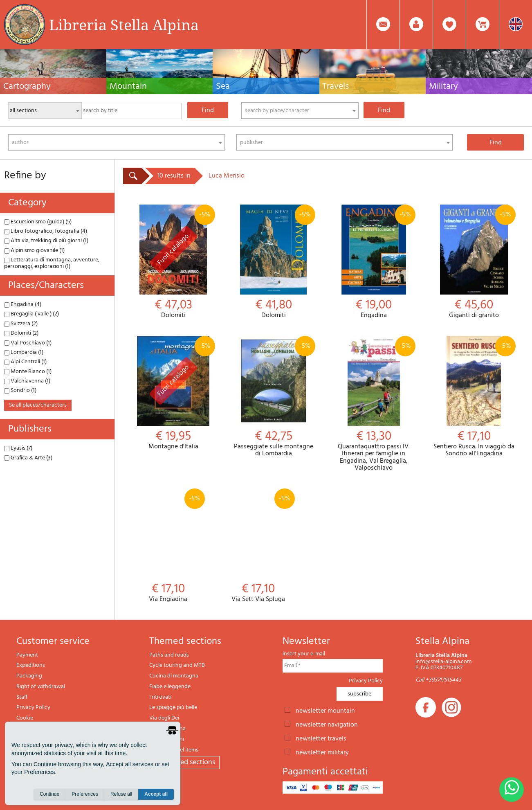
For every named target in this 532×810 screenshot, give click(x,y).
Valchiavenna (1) (27, 381)
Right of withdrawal (41, 687)
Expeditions (31, 665)
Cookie (25, 718)
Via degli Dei (164, 718)
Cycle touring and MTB (177, 665)
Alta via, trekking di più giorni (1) (46, 241)
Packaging (29, 676)
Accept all (156, 794)
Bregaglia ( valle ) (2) (31, 314)
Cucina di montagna (174, 676)
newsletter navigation (327, 724)
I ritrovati (160, 697)
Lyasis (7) (18, 448)
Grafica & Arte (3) (28, 458)
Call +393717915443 (438, 680)
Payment (27, 655)
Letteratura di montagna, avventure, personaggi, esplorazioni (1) (52, 263)
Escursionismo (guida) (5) (38, 222)
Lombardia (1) (24, 352)
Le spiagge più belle (173, 708)
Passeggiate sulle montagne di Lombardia (273, 397)
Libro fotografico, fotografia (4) (46, 231)
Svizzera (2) (21, 324)
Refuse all (121, 794)
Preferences (85, 794)
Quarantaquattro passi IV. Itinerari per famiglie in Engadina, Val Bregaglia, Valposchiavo (374, 404)
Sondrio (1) (20, 390)
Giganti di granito (474, 262)
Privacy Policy (33, 708)
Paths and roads (169, 655)
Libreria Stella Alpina (124, 25)
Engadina (374, 262)
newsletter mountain (325, 710)
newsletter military (322, 752)
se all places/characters (38, 405)
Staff (22, 697)
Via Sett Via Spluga (258, 546)
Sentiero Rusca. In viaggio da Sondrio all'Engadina (474, 397)
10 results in (174, 176)
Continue (49, 794)
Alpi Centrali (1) (25, 362)
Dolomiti (173, 262)
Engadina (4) (23, 305)
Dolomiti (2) (21, 333)
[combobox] (300, 110)
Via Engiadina (168, 546)
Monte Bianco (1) (28, 372)
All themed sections (184, 762)
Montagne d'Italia (173, 393)
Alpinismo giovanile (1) (34, 251)
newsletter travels (321, 738)
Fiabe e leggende (170, 687)
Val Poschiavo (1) (28, 343)
